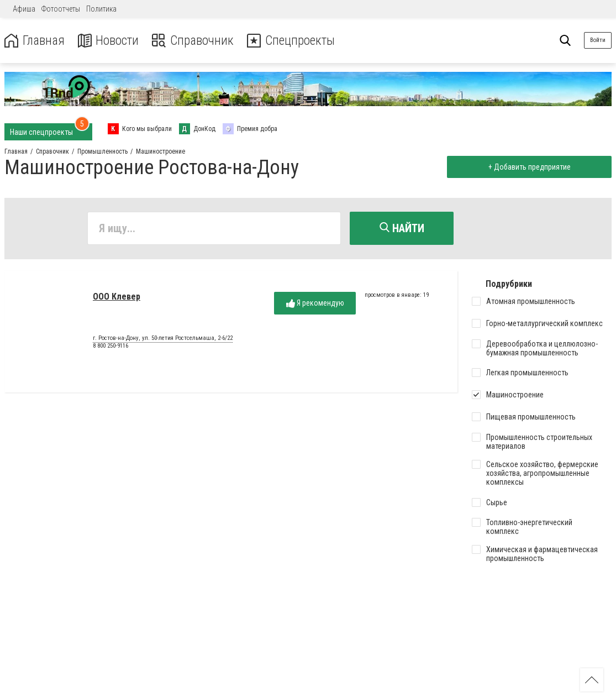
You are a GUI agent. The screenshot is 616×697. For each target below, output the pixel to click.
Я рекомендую (315, 304)
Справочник (195, 41)
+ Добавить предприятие (528, 167)
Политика (101, 9)
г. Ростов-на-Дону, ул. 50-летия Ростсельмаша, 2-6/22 (163, 339)
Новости (110, 41)
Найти (402, 228)
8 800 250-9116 (110, 346)
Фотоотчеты (61, 9)
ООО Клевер (117, 297)
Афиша (24, 9)
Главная (35, 41)
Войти (598, 40)
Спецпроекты (295, 41)
